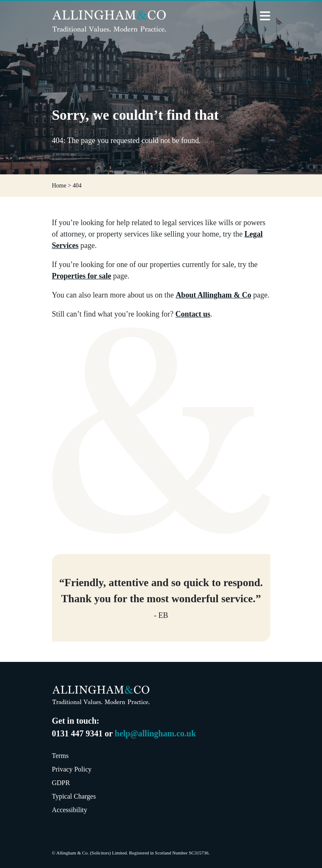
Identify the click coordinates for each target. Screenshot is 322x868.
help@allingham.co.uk (155, 733)
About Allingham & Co (213, 295)
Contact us (193, 314)
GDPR (61, 783)
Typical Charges (74, 796)
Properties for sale (82, 276)
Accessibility (70, 810)
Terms (61, 756)
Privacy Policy (72, 769)
